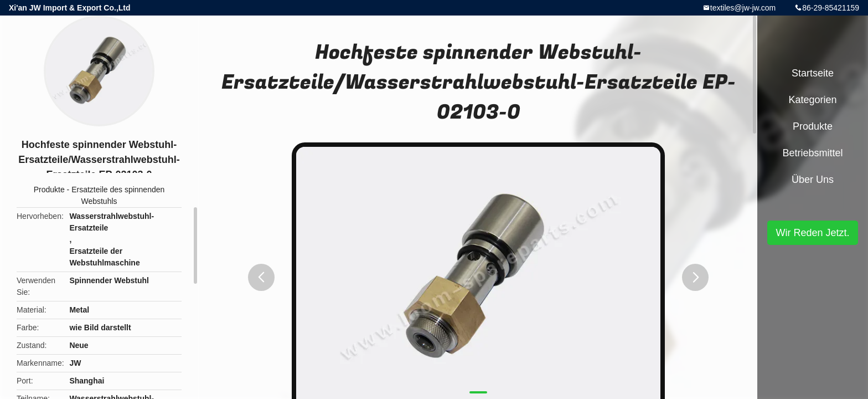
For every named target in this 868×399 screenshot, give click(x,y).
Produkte (49, 190)
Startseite (813, 73)
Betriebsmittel (812, 153)
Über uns (813, 180)
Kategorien (812, 100)
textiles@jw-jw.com (743, 8)
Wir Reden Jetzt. (812, 233)
